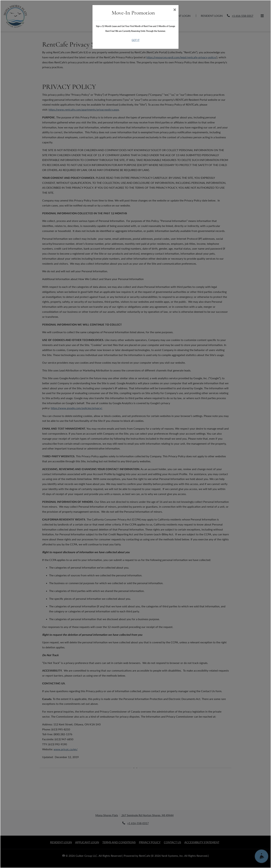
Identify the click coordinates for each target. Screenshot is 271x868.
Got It (136, 40)
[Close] (175, 10)
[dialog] (135, 434)
